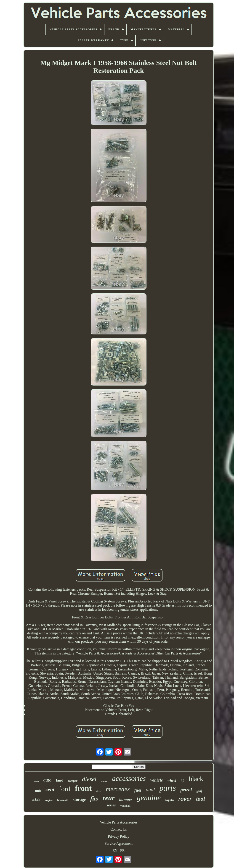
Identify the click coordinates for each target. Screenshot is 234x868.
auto (47, 780)
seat (50, 790)
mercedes (118, 789)
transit (104, 781)
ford (65, 789)
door (99, 791)
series (111, 805)
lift (183, 781)
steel (36, 781)
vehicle (157, 780)
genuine (149, 798)
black (196, 779)
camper (73, 781)
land (60, 780)
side (36, 800)
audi (150, 790)
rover (185, 799)
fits (94, 799)
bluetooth (63, 800)
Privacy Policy (119, 836)
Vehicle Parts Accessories (119, 822)
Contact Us (119, 829)
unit (38, 791)
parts (168, 788)
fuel (138, 790)
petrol (186, 790)
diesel (89, 779)
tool (201, 799)
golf (199, 791)
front (83, 788)
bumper (126, 800)
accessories (129, 778)
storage (79, 800)
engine (49, 800)
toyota (169, 800)
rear (108, 798)
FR (122, 851)
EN (115, 851)
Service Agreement (119, 843)
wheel (172, 781)
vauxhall (125, 806)
